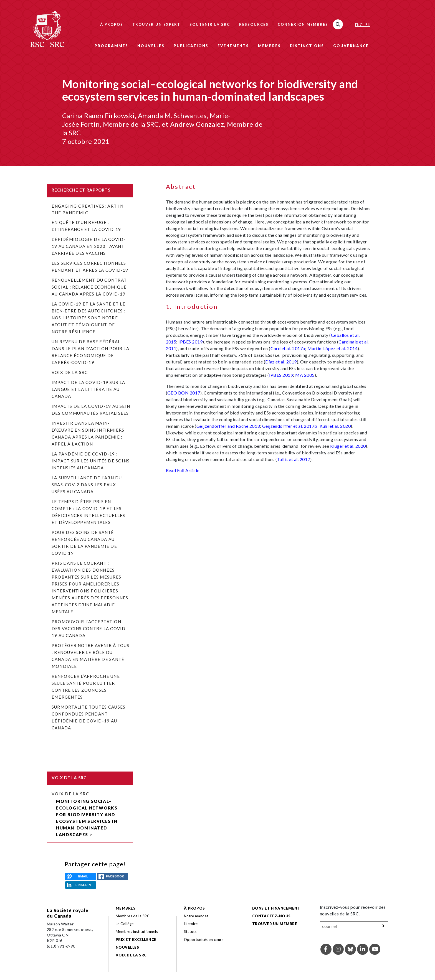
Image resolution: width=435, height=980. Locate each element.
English (363, 25)
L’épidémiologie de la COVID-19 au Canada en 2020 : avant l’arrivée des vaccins (89, 246)
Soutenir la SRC (210, 24)
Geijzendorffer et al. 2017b (290, 426)
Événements (233, 46)
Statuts (190, 931)
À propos (112, 24)
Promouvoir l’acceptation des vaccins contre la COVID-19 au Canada (90, 628)
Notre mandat (196, 916)
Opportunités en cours (204, 940)
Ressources (254, 24)
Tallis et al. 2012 (294, 459)
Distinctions (307, 46)
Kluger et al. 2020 (348, 446)
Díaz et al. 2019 (281, 362)
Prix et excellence (136, 940)
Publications (191, 46)
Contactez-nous (271, 916)
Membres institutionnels (137, 931)
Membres (269, 46)
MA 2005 (305, 375)
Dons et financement (276, 908)
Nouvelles (151, 46)
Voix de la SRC (70, 372)
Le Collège (125, 924)
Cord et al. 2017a (288, 348)
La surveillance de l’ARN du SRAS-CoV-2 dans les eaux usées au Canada (87, 485)
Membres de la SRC (133, 916)
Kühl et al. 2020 (335, 426)
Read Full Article (183, 470)
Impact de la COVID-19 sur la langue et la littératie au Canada (88, 389)
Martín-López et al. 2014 (333, 348)
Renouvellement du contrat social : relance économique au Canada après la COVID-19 (89, 287)
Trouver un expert (156, 24)
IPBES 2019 (190, 342)
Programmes (111, 46)
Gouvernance (351, 46)
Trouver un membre (275, 924)
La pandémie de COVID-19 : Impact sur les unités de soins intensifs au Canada (91, 461)
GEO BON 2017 (184, 393)
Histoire (191, 924)
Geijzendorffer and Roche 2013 (228, 426)
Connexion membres (303, 24)
